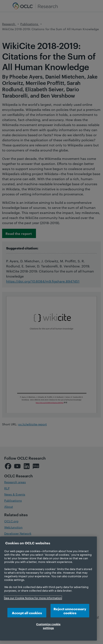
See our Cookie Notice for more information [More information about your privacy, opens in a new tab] (33, 598)
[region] (48, 589)
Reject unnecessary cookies (70, 611)
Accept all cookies (27, 613)
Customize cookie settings (48, 626)
